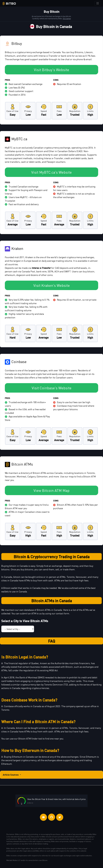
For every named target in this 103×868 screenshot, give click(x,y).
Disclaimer (67, 18)
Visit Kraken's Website (52, 285)
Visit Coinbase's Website (52, 388)
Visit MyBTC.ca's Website (52, 172)
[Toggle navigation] (98, 3)
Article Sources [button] (12, 775)
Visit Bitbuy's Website (52, 70)
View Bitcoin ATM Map (52, 490)
